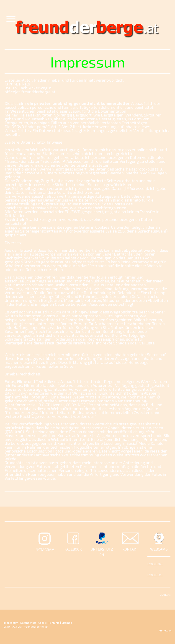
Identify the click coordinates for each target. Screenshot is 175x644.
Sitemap (67, 623)
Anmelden (165, 630)
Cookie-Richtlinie (49, 623)
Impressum (11, 623)
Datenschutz (28, 623)
